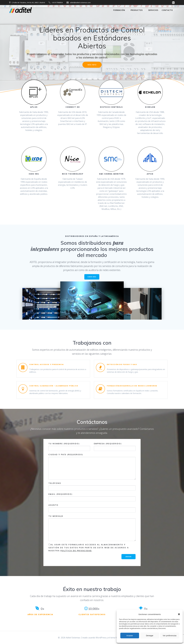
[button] (179, 614)
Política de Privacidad (76, 551)
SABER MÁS (92, 277)
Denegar (150, 636)
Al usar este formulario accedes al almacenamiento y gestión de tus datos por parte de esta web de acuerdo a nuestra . (89, 548)
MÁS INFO (92, 65)
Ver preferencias (170, 636)
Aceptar (130, 636)
